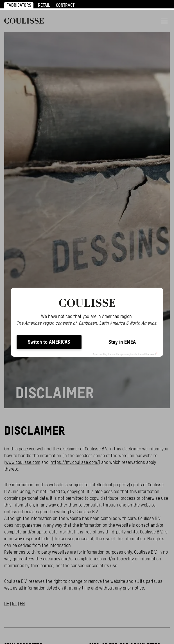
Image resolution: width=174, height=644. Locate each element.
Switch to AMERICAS (49, 342)
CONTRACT (65, 5)
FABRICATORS (19, 5)
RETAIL (44, 5)
